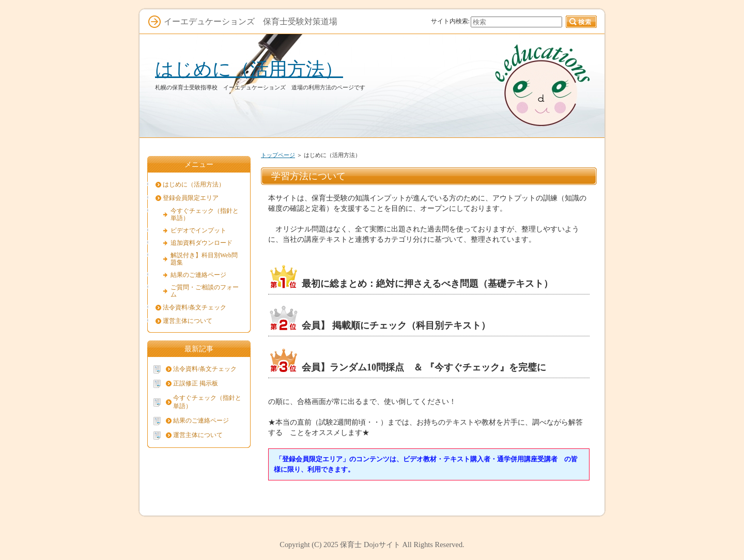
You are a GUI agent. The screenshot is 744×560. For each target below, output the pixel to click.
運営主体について (188, 321)
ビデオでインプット (198, 230)
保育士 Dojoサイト (370, 545)
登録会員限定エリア (191, 198)
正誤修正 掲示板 (196, 383)
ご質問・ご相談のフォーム (205, 291)
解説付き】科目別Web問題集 (204, 259)
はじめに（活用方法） (249, 69)
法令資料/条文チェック (195, 307)
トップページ (278, 155)
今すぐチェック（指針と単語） (205, 214)
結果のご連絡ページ (198, 275)
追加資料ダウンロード (202, 243)
